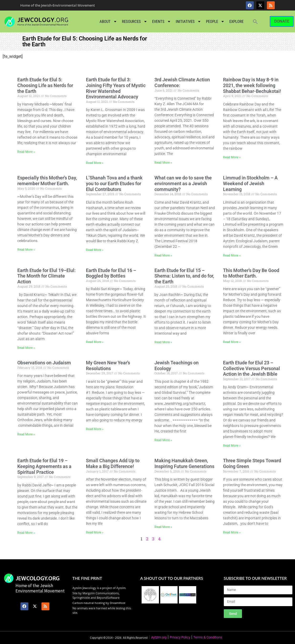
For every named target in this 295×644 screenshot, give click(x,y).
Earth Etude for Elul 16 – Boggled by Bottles (111, 273)
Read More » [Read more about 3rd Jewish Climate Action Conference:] (163, 163)
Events (162, 21)
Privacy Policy (180, 637)
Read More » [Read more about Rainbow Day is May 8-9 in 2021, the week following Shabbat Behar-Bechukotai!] (232, 157)
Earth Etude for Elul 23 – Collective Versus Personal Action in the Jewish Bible (252, 368)
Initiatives (188, 21)
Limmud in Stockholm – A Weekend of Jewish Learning (250, 183)
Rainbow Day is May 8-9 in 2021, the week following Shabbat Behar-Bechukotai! (252, 85)
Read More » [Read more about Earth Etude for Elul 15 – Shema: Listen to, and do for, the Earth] (163, 342)
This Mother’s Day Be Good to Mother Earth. (251, 273)
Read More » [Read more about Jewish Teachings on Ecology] (163, 440)
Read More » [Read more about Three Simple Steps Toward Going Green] (232, 532)
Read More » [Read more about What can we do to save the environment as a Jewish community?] (163, 255)
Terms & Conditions (208, 637)
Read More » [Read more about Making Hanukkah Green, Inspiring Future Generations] (163, 527)
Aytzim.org (159, 637)
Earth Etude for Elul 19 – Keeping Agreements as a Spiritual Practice (44, 466)
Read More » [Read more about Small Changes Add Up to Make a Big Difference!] (95, 532)
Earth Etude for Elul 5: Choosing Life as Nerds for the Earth (45, 85)
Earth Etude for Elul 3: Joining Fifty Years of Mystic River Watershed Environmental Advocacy (116, 88)
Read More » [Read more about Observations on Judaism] (26, 434)
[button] (255, 22)
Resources (135, 21)
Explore (236, 22)
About (108, 21)
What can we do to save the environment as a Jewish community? (183, 183)
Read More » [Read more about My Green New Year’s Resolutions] (95, 429)
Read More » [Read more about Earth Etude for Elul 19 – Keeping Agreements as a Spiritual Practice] (26, 533)
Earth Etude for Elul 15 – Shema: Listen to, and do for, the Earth (184, 276)
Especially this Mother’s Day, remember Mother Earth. (47, 181)
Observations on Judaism (44, 363)
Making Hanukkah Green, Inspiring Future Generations (184, 463)
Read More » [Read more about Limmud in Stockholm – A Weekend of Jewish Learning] (232, 255)
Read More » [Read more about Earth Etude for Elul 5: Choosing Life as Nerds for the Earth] (26, 152)
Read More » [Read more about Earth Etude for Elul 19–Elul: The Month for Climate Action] (26, 348)
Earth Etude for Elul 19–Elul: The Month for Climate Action (46, 276)
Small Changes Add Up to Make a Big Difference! (113, 463)
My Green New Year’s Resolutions (108, 366)
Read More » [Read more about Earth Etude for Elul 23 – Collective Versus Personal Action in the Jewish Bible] (232, 446)
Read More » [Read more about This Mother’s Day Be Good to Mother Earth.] (232, 342)
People (215, 21)
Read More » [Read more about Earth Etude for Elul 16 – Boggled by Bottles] (95, 342)
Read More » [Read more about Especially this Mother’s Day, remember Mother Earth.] (26, 250)
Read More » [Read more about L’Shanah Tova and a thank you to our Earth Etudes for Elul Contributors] (95, 250)
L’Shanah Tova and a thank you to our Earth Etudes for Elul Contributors (114, 183)
